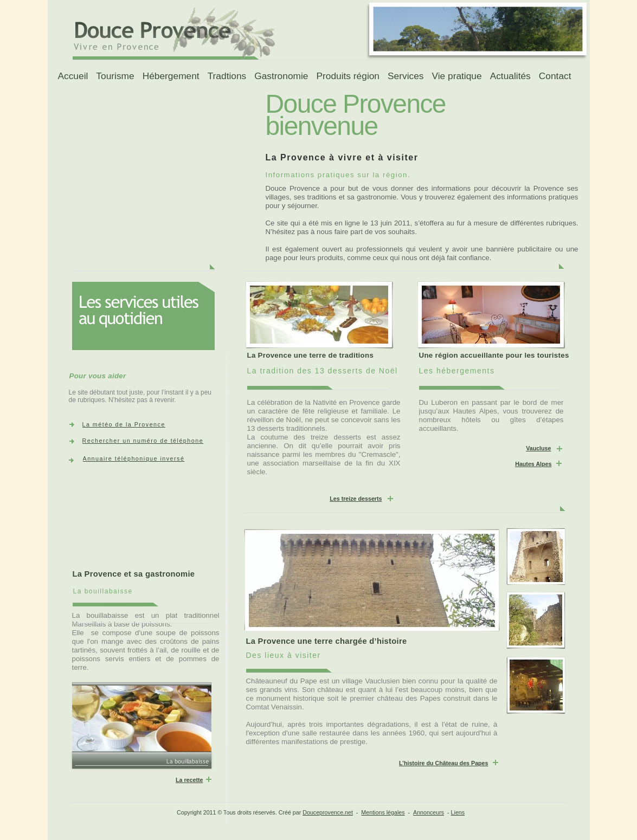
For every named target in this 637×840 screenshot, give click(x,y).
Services (406, 76)
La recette (189, 780)
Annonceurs (429, 812)
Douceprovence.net (328, 812)
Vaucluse (538, 448)
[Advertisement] (129, 158)
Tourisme (115, 76)
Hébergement (171, 76)
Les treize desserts (356, 499)
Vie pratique (456, 76)
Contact (555, 76)
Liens (458, 812)
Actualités (510, 76)
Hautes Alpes (533, 464)
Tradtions (227, 76)
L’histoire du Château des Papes (444, 763)
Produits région (348, 76)
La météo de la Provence (124, 424)
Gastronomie (281, 76)
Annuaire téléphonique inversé (134, 458)
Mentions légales (383, 812)
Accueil (73, 76)
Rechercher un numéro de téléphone (143, 441)
